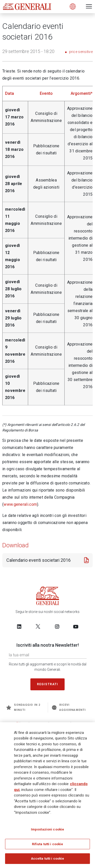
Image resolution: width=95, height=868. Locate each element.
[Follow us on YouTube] (76, 626)
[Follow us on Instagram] (57, 626)
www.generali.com (20, 504)
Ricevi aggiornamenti (69, 707)
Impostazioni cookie (48, 830)
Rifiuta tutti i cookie (48, 844)
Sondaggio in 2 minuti (23, 707)
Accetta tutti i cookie (48, 859)
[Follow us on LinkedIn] (19, 626)
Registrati (48, 684)
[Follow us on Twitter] (38, 626)
